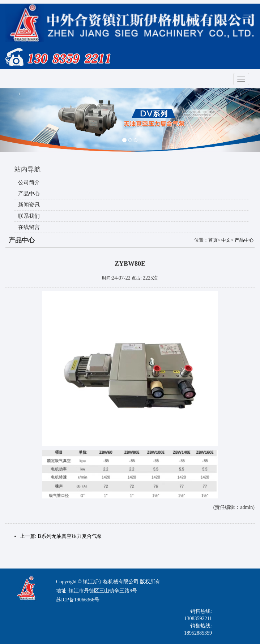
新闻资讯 (29, 205)
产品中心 (29, 194)
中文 (226, 240)
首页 (213, 240)
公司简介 (29, 182)
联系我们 (29, 216)
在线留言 (29, 227)
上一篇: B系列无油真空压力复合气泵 (61, 536)
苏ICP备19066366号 (78, 600)
